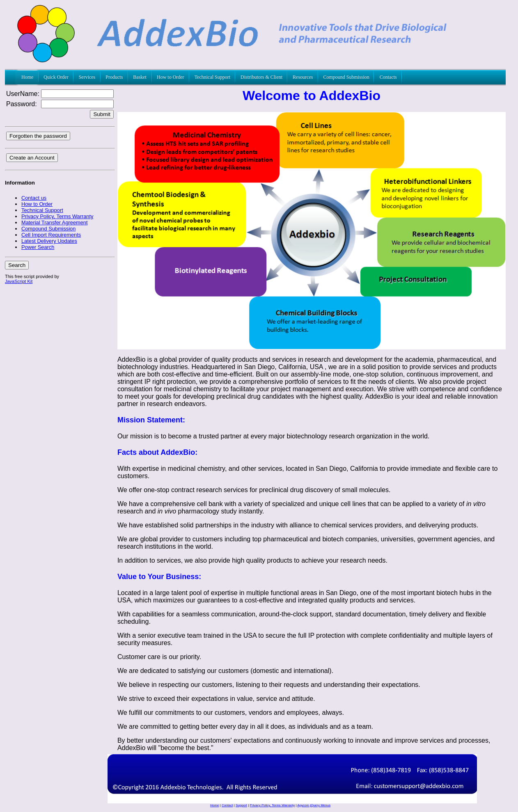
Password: (22, 104)
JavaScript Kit (19, 281)
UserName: (23, 94)
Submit (102, 114)
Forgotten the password (38, 136)
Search (17, 265)
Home (214, 805)
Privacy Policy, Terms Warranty (273, 805)
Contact (227, 805)
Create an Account (32, 158)
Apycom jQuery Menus (314, 805)
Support (241, 805)
